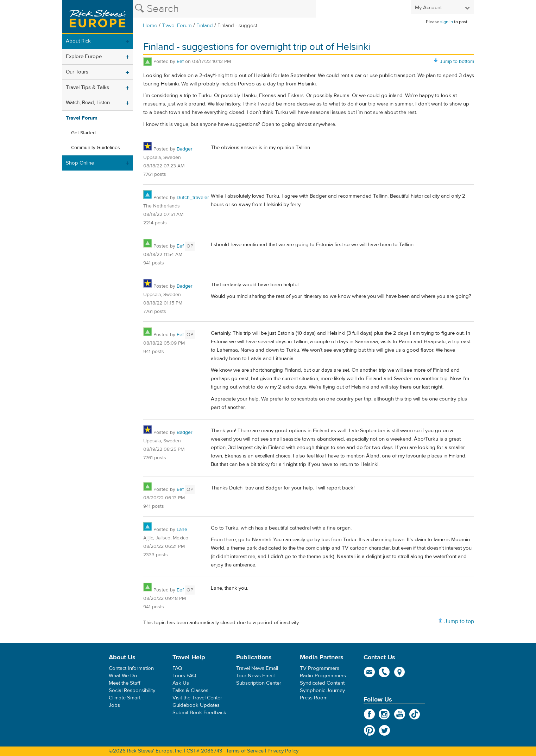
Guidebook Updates (196, 705)
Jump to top (459, 621)
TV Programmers (320, 668)
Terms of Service (245, 751)
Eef (180, 62)
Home (150, 25)
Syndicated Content (322, 683)
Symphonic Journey (322, 690)
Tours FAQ (184, 676)
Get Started (83, 133)
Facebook (369, 714)
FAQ (177, 668)
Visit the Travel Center (197, 698)
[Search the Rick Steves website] (224, 9)
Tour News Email (255, 676)
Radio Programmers (323, 676)
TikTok (415, 714)
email (369, 672)
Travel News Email (257, 668)
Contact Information (131, 668)
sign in (447, 22)
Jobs (114, 705)
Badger (185, 149)
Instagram (384, 714)
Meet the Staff (125, 683)
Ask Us (181, 683)
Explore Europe (84, 56)
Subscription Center (259, 683)
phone (384, 672)
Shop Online (80, 163)
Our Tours (77, 72)
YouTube (400, 714)
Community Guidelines (96, 148)
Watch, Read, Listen (88, 102)
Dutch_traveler (193, 198)
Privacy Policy (283, 751)
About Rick (78, 41)
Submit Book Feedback (199, 713)
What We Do (123, 676)
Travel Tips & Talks (87, 87)
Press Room (314, 698)
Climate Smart (125, 698)
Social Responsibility (132, 690)
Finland (205, 25)
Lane (182, 530)
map (400, 672)
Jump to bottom (457, 62)
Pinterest (369, 730)
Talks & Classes (190, 690)
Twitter (384, 730)
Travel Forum (177, 25)
